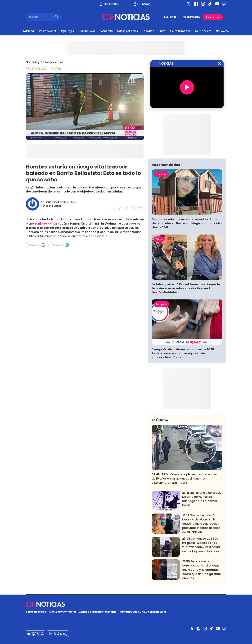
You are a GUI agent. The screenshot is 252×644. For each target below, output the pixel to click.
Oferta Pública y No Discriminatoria (143, 612)
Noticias (32, 62)
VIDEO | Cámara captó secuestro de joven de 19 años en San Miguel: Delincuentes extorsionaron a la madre (185, 479)
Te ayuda (148, 31)
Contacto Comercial (63, 612)
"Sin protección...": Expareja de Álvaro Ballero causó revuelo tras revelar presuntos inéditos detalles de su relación (201, 524)
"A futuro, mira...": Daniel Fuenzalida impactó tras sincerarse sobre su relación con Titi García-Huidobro (186, 288)
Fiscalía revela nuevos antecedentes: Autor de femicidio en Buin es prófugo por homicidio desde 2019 (187, 223)
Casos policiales (128, 31)
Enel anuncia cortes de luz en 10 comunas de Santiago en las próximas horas (202, 499)
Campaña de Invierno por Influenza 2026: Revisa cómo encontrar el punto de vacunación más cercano (183, 353)
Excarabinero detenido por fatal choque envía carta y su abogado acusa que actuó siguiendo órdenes (202, 570)
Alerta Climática (180, 31)
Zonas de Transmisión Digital (98, 612)
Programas (169, 17)
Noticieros (222, 31)
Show (162, 31)
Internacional (47, 31)
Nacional (29, 31)
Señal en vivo (213, 17)
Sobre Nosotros (36, 612)
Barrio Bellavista (46, 224)
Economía (106, 31)
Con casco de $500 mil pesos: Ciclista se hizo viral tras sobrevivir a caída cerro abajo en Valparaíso (201, 545)
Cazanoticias (87, 31)
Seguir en (37, 245)
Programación (191, 17)
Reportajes (67, 31)
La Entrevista (203, 31)
